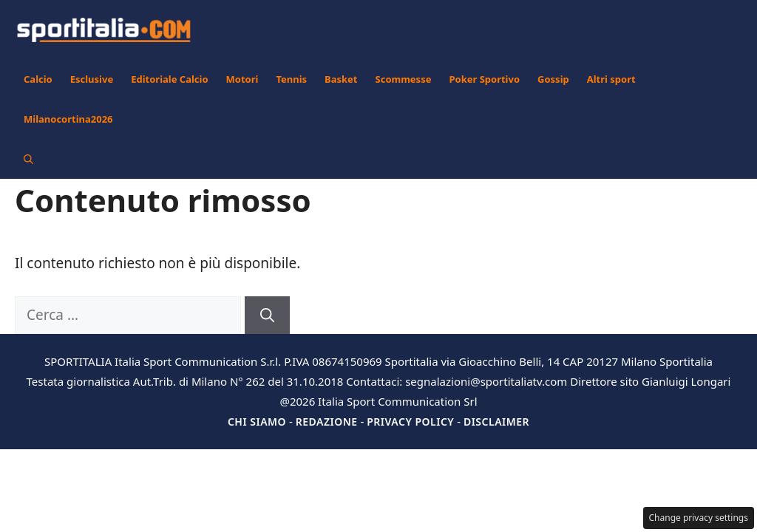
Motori (242, 79)
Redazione (327, 422)
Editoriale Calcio (169, 79)
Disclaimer (496, 422)
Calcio (38, 79)
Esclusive (92, 79)
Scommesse (404, 79)
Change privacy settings (699, 518)
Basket (341, 79)
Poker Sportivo (484, 79)
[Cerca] (267, 315)
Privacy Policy (410, 422)
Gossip (553, 79)
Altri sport (611, 79)
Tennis (291, 79)
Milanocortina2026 (68, 119)
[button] (28, 159)
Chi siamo (257, 422)
